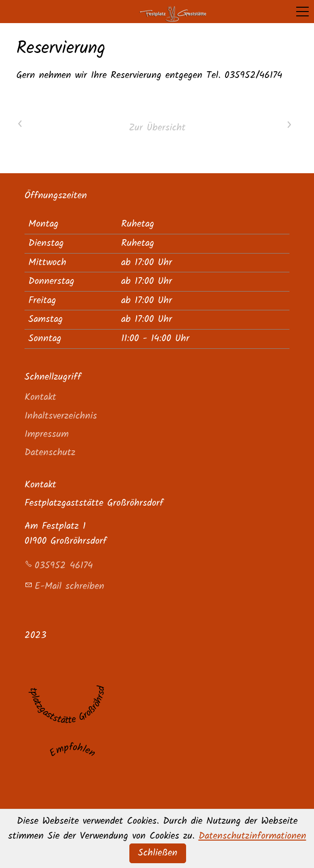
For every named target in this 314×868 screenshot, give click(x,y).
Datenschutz (50, 453)
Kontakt (40, 397)
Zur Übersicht (157, 128)
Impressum (47, 434)
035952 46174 (64, 566)
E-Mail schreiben (69, 586)
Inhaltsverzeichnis (61, 416)
